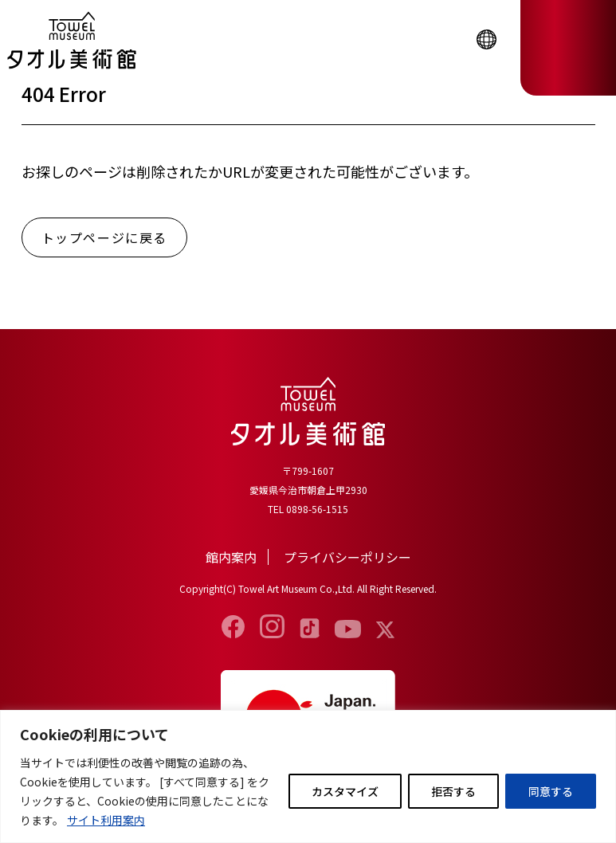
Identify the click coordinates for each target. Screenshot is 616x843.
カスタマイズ (345, 791)
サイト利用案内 (106, 820)
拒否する (453, 791)
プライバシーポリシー (347, 557)
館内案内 (231, 557)
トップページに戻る (104, 237)
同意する (551, 791)
